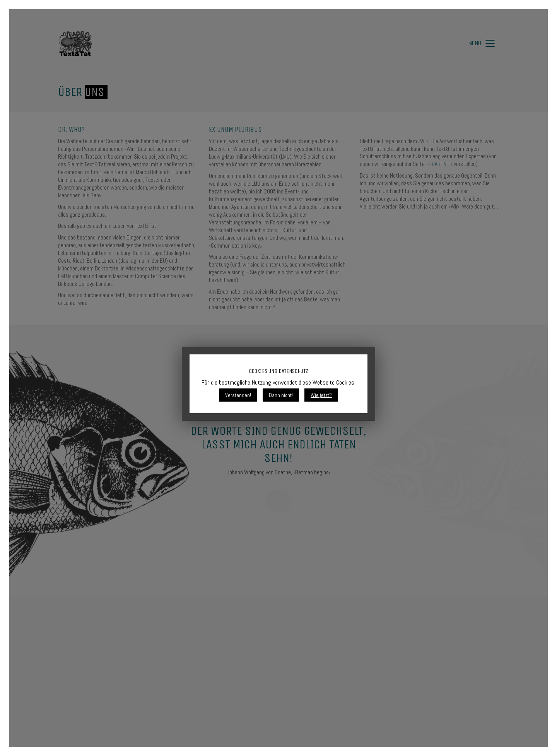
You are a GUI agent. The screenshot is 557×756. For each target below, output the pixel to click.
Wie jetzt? (321, 395)
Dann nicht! (281, 395)
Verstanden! (238, 395)
